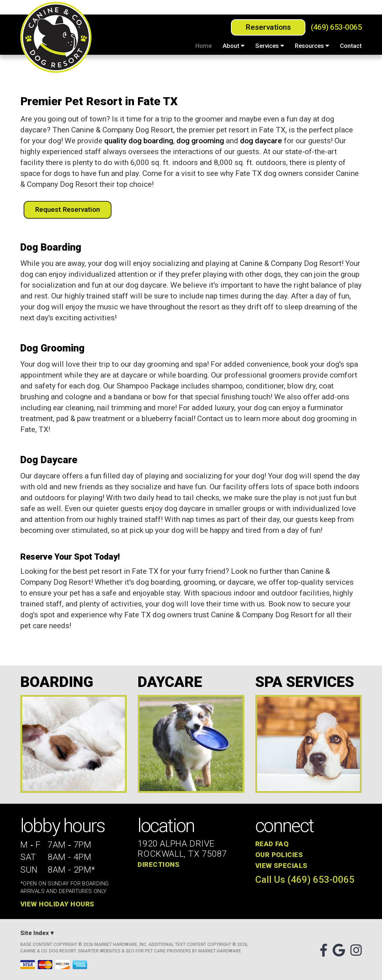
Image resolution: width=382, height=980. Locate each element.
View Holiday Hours (57, 904)
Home (204, 46)
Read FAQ (272, 844)
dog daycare (261, 141)
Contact (351, 46)
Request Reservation (68, 209)
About (233, 46)
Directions (159, 864)
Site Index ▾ (37, 933)
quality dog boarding (139, 141)
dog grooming (200, 141)
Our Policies (279, 855)
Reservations (268, 27)
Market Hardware (220, 951)
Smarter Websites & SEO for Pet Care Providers (135, 951)
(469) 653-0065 (336, 27)
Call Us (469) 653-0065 (305, 880)
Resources (312, 46)
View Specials (281, 866)
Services (270, 46)
